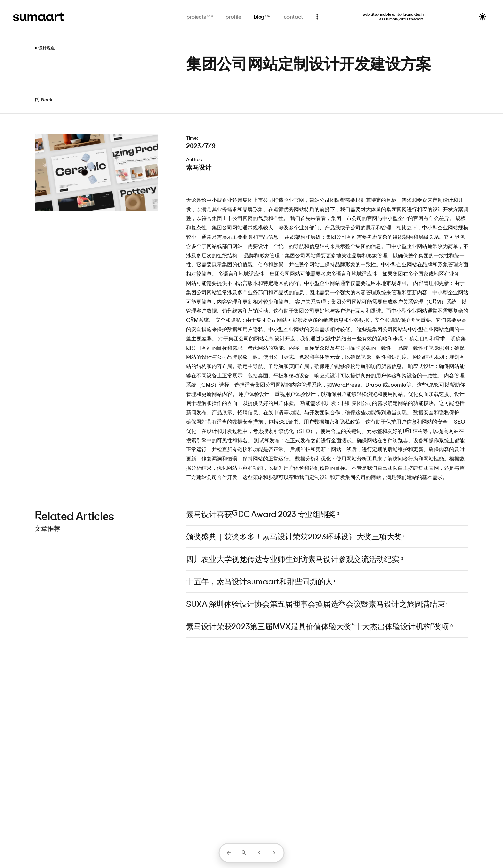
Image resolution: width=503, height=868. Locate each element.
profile (233, 17)
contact (293, 17)
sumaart (38, 16)
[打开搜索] (244, 853)
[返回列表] (229, 853)
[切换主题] (482, 17)
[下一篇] (274, 853)
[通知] (317, 17)
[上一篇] (259, 853)
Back (43, 100)
